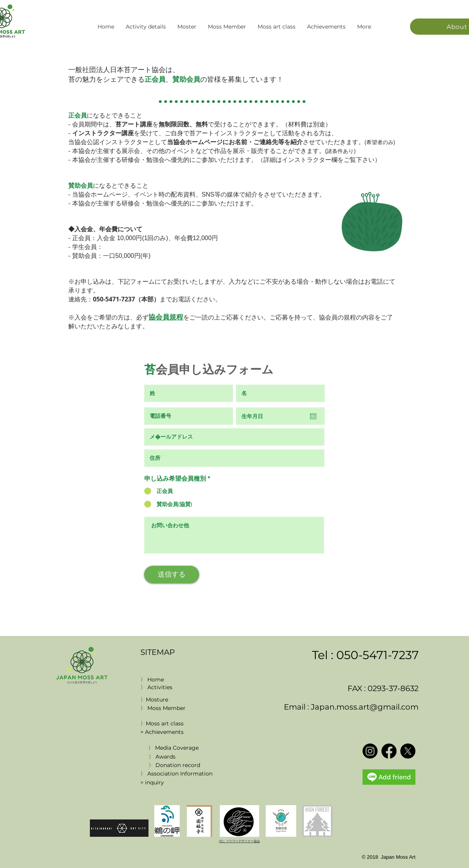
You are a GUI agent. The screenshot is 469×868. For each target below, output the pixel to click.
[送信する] (172, 574)
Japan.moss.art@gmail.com (365, 707)
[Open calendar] (313, 416)
